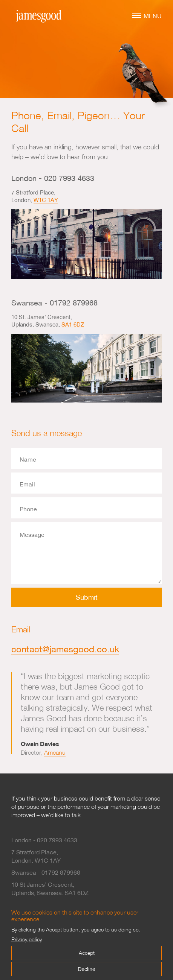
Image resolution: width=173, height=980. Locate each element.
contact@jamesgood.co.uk (65, 649)
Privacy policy (27, 939)
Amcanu (55, 752)
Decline (86, 969)
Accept (87, 953)
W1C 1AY (46, 200)
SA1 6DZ (73, 324)
